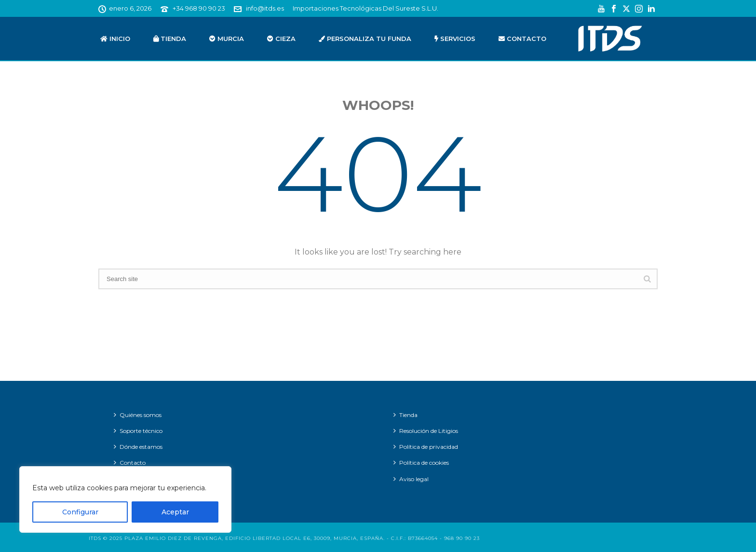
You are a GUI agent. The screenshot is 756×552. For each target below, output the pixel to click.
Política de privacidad (426, 447)
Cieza (281, 39)
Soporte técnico (138, 431)
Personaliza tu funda (365, 39)
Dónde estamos (138, 447)
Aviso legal (411, 479)
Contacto (522, 39)
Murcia (227, 39)
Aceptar (175, 512)
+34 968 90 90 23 (199, 8)
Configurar (80, 512)
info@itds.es (265, 8)
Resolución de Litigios (426, 431)
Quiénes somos (138, 415)
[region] (125, 499)
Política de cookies (421, 463)
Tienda (170, 39)
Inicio (115, 39)
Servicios (455, 39)
